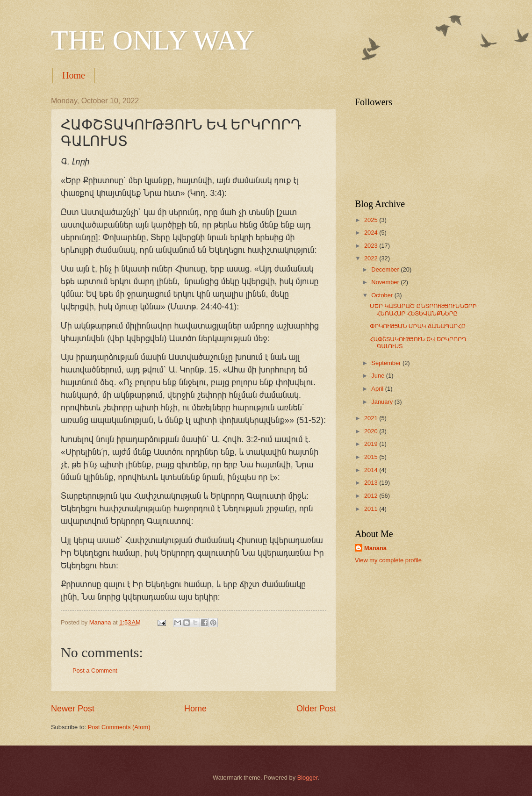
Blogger (308, 778)
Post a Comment (95, 671)
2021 (372, 418)
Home (74, 75)
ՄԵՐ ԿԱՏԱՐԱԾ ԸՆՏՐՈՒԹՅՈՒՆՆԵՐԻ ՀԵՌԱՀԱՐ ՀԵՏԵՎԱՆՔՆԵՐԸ (423, 309)
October (383, 295)
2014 (372, 470)
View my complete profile (388, 560)
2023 (372, 246)
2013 (372, 483)
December (386, 269)
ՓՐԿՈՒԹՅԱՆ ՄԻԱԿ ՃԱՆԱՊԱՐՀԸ (418, 326)
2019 (372, 444)
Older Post (316, 709)
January (383, 402)
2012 (372, 496)
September (387, 363)
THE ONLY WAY (153, 40)
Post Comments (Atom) (119, 727)
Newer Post (73, 709)
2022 (372, 258)
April (378, 389)
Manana (375, 548)
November (386, 282)
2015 (372, 457)
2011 (372, 509)
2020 (372, 431)
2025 (372, 220)
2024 (372, 233)
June (379, 376)
